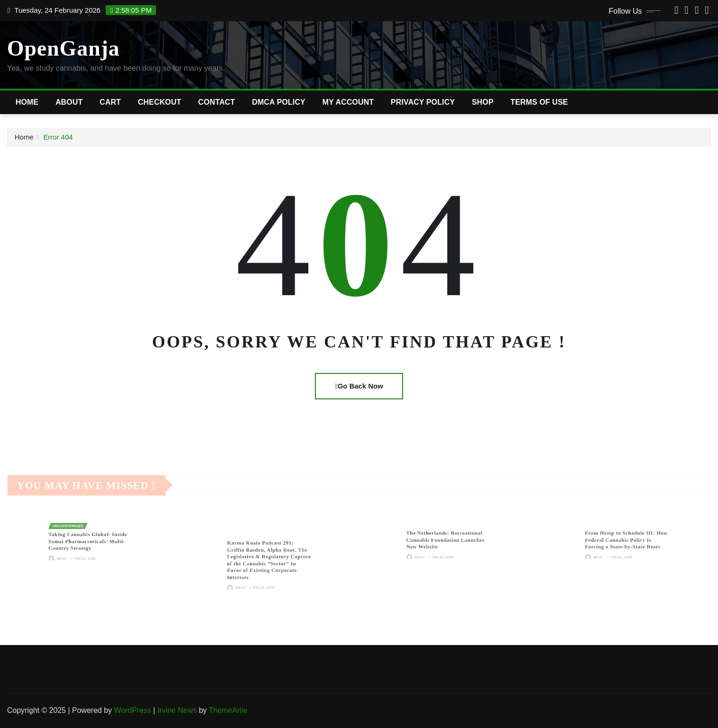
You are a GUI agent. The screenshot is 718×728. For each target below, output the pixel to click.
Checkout (159, 102)
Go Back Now (359, 386)
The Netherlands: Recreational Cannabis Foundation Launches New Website (446, 539)
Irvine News (177, 710)
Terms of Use (539, 102)
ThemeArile (228, 710)
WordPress (133, 710)
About (69, 102)
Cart (110, 102)
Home (27, 102)
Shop (483, 102)
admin (73, 550)
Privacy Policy (423, 102)
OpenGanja (63, 48)
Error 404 (58, 137)
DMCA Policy (279, 102)
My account (348, 102)
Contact (216, 102)
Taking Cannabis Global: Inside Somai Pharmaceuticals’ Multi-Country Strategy (89, 540)
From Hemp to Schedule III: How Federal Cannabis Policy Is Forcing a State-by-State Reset (627, 539)
